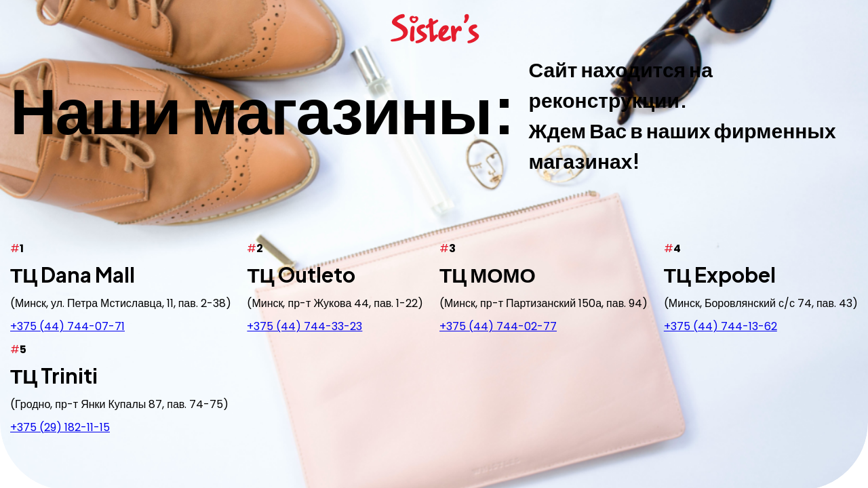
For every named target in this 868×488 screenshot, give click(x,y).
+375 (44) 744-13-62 (721, 326)
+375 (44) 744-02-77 (498, 326)
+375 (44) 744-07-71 (67, 326)
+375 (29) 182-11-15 (60, 427)
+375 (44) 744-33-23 (304, 326)
